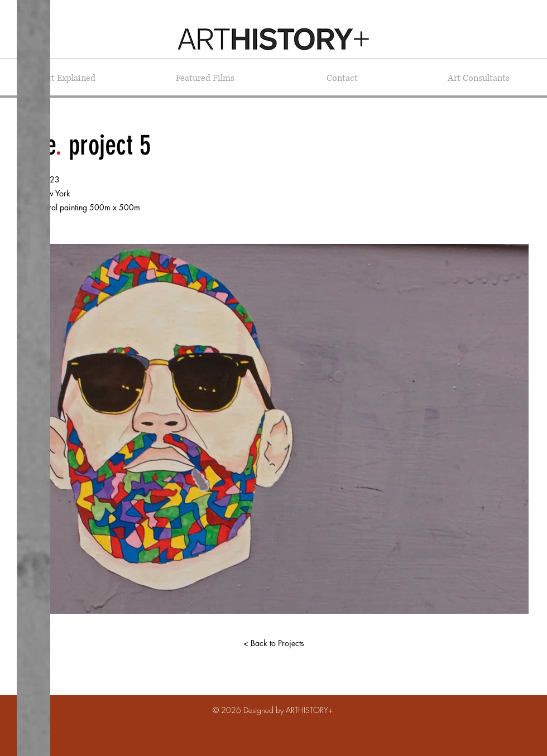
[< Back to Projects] (273, 643)
